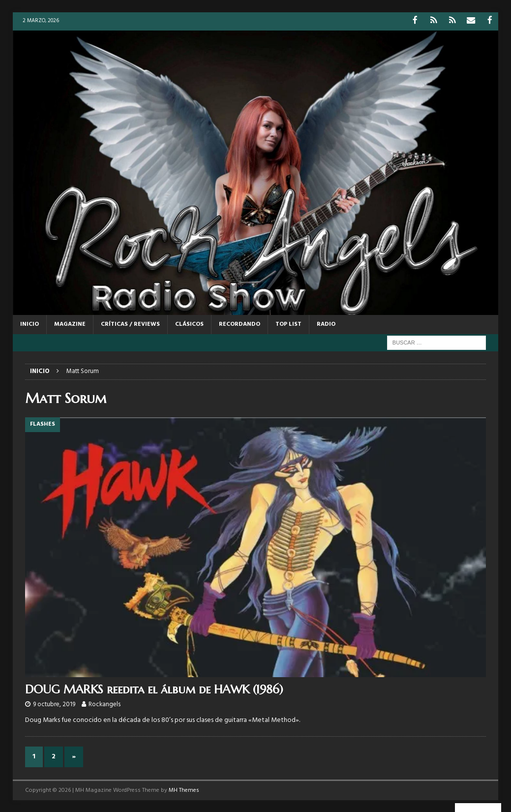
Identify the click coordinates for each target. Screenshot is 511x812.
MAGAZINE (70, 323)
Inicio (30, 323)
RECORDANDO (240, 323)
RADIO (326, 323)
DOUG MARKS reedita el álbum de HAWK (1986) (154, 689)
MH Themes (184, 789)
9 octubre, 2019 (54, 704)
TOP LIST (288, 323)
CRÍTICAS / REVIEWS (130, 323)
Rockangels (105, 704)
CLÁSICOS (189, 323)
